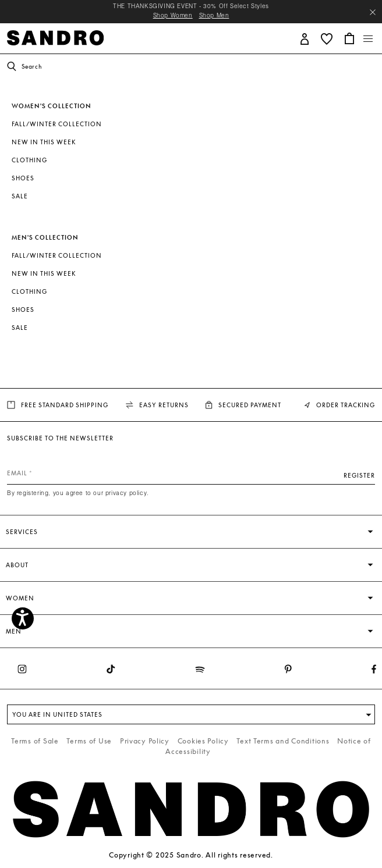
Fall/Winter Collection (57, 124)
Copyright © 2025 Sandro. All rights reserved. (191, 855)
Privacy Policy (145, 741)
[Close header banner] (373, 12)
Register (359, 475)
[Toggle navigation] (368, 39)
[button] (305, 38)
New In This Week (44, 142)
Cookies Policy (203, 741)
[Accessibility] (23, 618)
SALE (20, 196)
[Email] (191, 473)
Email (17, 473)
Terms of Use (89, 741)
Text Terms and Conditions (283, 741)
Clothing (29, 160)
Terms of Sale (35, 741)
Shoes (23, 178)
